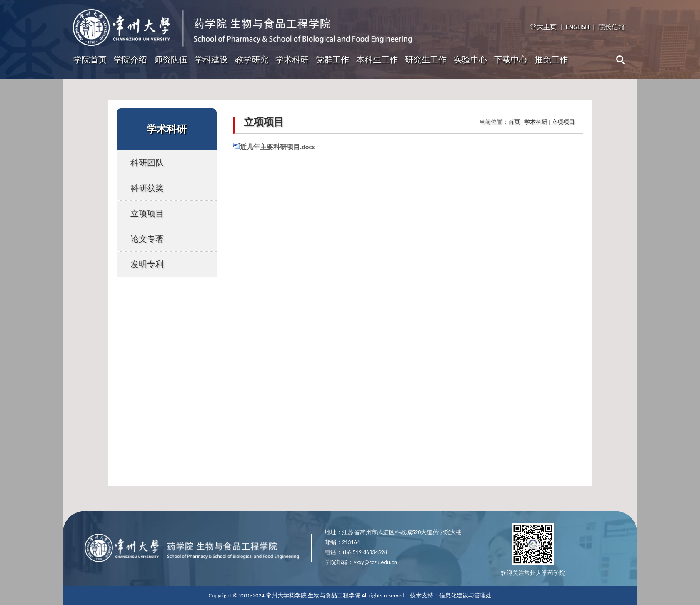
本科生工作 (377, 60)
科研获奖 (147, 188)
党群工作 (332, 60)
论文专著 (147, 239)
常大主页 (543, 27)
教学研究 (252, 60)
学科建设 (211, 60)
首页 (514, 122)
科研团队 (147, 162)
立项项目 (147, 213)
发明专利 (147, 264)
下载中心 (511, 60)
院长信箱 (612, 27)
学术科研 (292, 60)
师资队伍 (171, 60)
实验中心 (470, 60)
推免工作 (551, 60)
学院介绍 (130, 60)
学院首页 (90, 60)
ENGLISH (577, 27)
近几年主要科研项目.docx (277, 147)
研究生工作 (426, 60)
